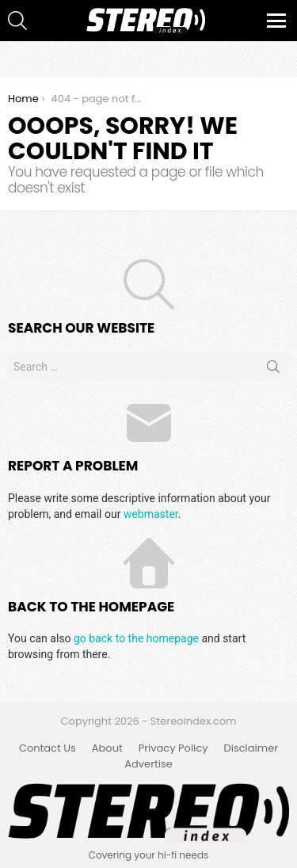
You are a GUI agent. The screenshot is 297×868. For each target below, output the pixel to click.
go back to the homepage (136, 638)
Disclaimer (251, 748)
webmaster (151, 514)
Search (273, 370)
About (107, 748)
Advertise (148, 764)
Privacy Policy (173, 748)
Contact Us (48, 748)
